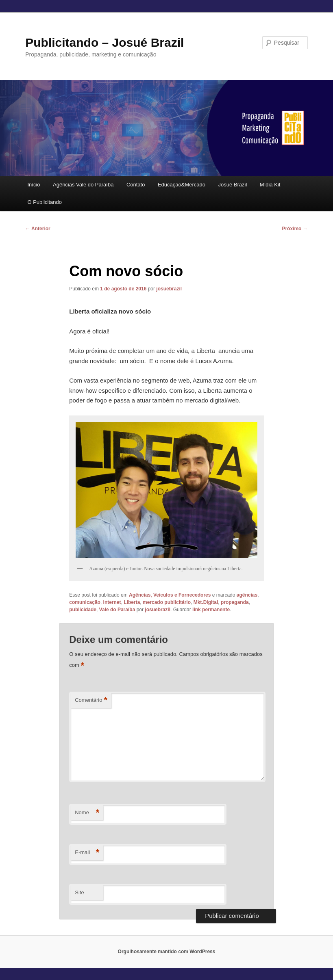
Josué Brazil (233, 185)
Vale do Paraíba (117, 610)
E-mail (87, 853)
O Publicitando (45, 202)
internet (112, 602)
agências (247, 595)
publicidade (83, 610)
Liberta (132, 602)
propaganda (235, 602)
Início (34, 185)
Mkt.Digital (206, 602)
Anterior (38, 229)
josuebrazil (169, 289)
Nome (87, 813)
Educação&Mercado (182, 185)
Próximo (295, 229)
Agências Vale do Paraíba (83, 185)
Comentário (91, 700)
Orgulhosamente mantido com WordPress (167, 952)
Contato (136, 185)
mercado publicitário (167, 602)
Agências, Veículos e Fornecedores (170, 595)
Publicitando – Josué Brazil (104, 42)
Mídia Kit (270, 185)
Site (79, 892)
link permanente (211, 610)
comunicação (85, 602)
